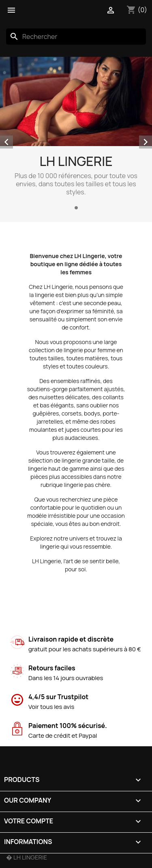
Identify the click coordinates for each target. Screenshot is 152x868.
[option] (76, 135)
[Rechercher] (76, 37)
